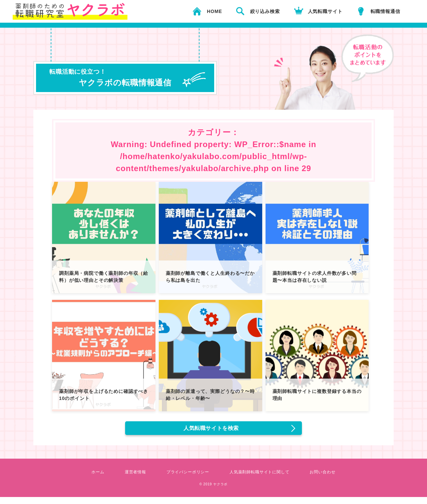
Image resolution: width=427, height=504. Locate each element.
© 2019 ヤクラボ (213, 491)
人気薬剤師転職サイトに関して (264, 479)
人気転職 (325, 11)
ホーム (86, 479)
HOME (214, 11)
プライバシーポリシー (184, 479)
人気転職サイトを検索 (212, 431)
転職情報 (385, 11)
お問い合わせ (334, 479)
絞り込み (265, 11)
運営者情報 (126, 479)
